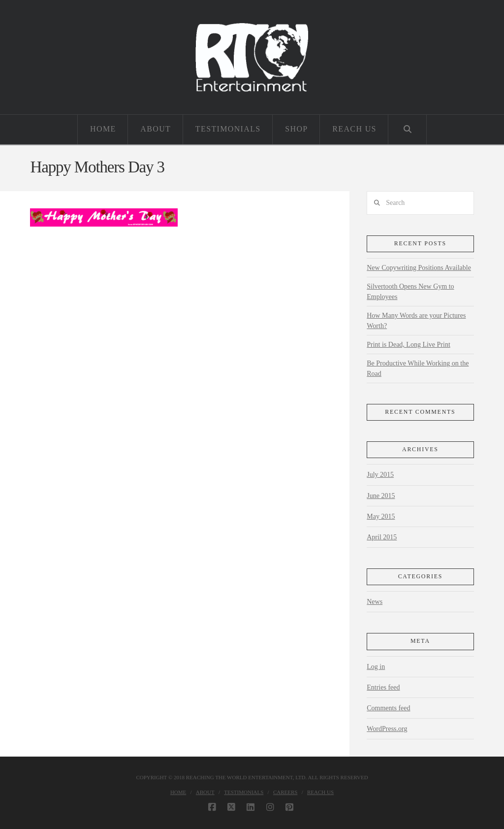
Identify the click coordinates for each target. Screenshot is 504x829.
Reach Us (320, 792)
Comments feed (388, 708)
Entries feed (383, 687)
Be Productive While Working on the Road (418, 368)
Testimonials (244, 792)
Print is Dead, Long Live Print (409, 345)
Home (178, 792)
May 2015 (381, 516)
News (375, 602)
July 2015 (380, 475)
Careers (285, 792)
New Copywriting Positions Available (419, 268)
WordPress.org (387, 729)
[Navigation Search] (407, 130)
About (205, 792)
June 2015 (381, 496)
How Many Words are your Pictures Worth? (416, 321)
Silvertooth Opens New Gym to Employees (410, 292)
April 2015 (382, 537)
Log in (376, 667)
